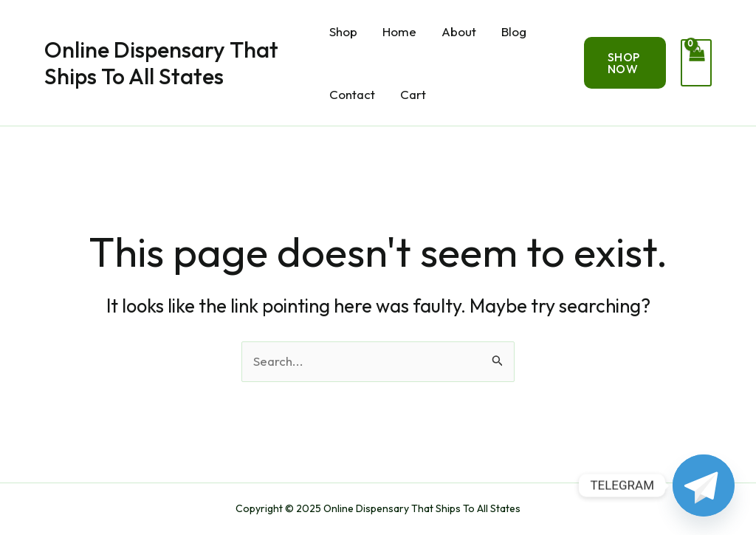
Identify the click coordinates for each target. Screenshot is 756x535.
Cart (413, 94)
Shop (343, 31)
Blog (514, 31)
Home (399, 31)
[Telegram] (704, 485)
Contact (352, 94)
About (459, 31)
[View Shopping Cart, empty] (696, 63)
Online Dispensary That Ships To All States (161, 63)
